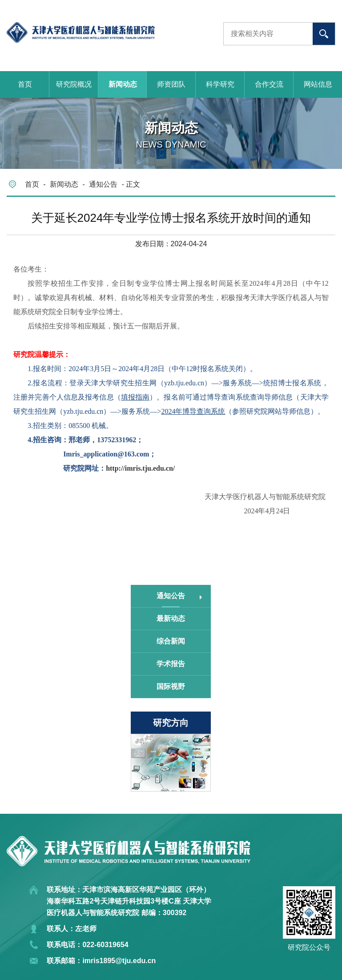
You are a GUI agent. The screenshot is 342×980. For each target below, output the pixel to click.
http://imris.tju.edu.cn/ (140, 468)
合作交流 (269, 84)
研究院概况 (74, 84)
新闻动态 (123, 84)
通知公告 (103, 184)
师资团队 (171, 84)
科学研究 (220, 84)
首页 (25, 84)
